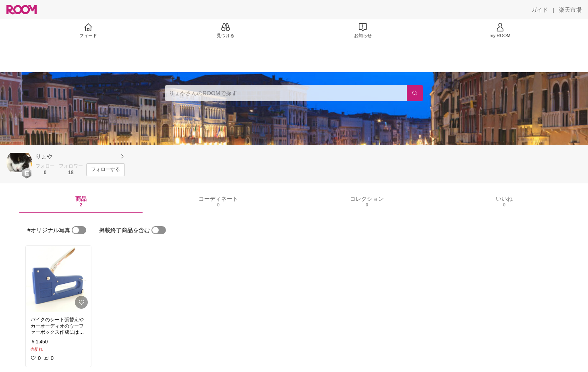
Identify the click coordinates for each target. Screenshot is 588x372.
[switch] (79, 230)
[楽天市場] (570, 10)
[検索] (415, 93)
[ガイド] (540, 10)
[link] (58, 279)
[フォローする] (106, 170)
